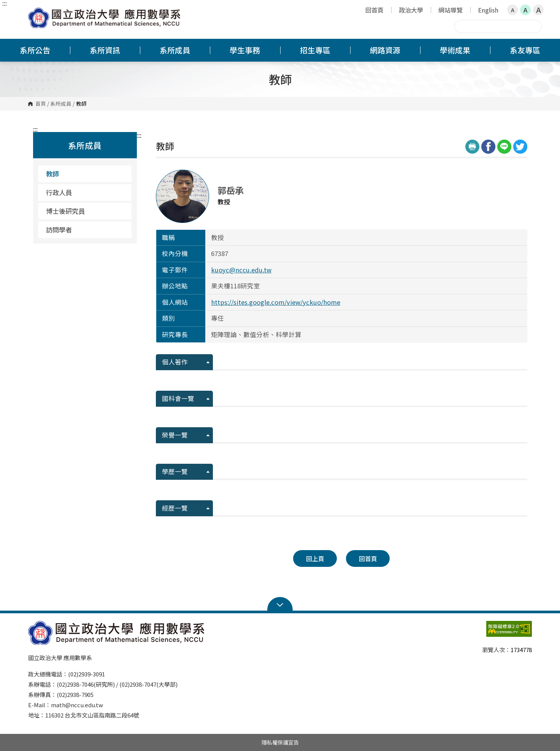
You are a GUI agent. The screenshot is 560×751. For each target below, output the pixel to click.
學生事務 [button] (245, 50)
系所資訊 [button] (105, 50)
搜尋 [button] (535, 26)
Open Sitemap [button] (280, 604)
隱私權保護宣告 (280, 742)
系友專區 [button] (525, 50)
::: (5, 3)
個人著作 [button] (175, 362)
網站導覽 (451, 10)
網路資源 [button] (385, 50)
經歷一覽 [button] (175, 508)
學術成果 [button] (455, 50)
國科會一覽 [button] (178, 398)
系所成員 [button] (175, 50)
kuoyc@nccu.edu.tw (241, 270)
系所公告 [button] (35, 50)
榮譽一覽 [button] (175, 435)
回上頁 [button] (315, 558)
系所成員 (61, 104)
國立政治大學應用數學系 (36, 13)
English (488, 10)
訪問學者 (59, 230)
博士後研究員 (65, 211)
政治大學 (411, 10)
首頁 (41, 104)
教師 (52, 174)
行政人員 (59, 192)
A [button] (513, 10)
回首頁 (374, 10)
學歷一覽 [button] (175, 471)
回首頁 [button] (368, 558)
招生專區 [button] (315, 50)
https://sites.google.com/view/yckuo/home (276, 302)
